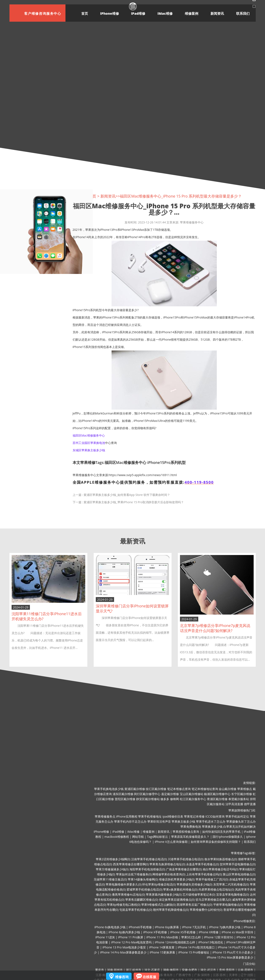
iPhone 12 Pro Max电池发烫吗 (131, 942)
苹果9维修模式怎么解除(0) (158, 905)
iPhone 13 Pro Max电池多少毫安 (124, 947)
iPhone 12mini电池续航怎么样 (175, 942)
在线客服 (149, 977)
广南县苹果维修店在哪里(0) (184, 869)
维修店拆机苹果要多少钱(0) (177, 879)
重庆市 (100, 970)
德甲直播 (250, 804)
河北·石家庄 (152, 970)
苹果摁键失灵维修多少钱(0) (194, 884)
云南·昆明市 (245, 970)
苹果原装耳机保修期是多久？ (190, 837)
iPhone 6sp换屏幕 (167, 927)
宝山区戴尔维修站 (192, 794)
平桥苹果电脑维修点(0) (228, 905)
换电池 (101, 443)
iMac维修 (165, 13)
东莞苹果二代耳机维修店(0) (231, 884)
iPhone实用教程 (127, 816)
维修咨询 (122, 977)
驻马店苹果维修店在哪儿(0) (213, 900)
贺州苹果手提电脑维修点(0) (238, 864)
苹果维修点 (245, 789)
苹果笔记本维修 (194, 816)
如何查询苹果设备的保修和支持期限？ (216, 842)
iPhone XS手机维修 (183, 932)
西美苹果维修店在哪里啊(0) (131, 864)
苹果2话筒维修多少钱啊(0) (113, 859)
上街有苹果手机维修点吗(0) (204, 874)
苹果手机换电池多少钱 (109, 789)
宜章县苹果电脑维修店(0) (233, 894)
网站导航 (138, 837)
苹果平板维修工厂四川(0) (212, 879)
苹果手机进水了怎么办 (211, 821)
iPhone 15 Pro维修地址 (194, 952)
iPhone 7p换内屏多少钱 (225, 927)
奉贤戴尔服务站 (239, 799)
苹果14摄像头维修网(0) (143, 879)
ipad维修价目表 (173, 816)
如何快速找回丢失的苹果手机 (221, 832)
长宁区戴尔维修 (242, 794)
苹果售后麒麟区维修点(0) (142, 900)
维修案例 (192, 13)
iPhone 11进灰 (105, 937)
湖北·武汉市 (208, 970)
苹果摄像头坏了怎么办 (241, 821)
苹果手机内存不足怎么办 (130, 821)
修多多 (165, 799)
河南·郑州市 (115, 970)
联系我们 (243, 13)
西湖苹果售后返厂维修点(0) (194, 905)
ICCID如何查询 (215, 816)
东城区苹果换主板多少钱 (89, 450)
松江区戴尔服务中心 (193, 799)
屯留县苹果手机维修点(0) (136, 910)
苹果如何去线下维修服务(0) (134, 874)
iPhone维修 (110, 13)
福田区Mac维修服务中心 (89, 435)
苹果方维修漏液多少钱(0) (112, 869)
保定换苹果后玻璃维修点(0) (177, 900)
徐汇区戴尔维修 (156, 789)
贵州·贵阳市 (227, 970)
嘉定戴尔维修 (170, 794)
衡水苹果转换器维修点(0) (221, 859)
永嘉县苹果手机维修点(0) (202, 864)
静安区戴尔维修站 (148, 799)
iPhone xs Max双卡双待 (237, 932)
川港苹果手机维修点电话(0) (186, 859)
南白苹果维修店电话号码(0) (221, 869)
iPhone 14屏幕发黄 (162, 947)
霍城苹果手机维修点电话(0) (144, 889)
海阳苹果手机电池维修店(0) (147, 869)
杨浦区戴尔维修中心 (217, 794)
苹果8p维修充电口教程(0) (124, 905)
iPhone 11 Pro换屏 (131, 937)
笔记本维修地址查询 (205, 789)
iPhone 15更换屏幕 (162, 952)
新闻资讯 (217, 13)
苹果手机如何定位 (237, 816)
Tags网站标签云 (158, 837)
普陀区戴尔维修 (125, 799)
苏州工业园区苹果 (84, 443)
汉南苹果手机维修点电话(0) (149, 859)
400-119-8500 (199, 482)
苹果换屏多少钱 (212, 827)
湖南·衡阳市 (171, 970)
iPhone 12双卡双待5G (219, 937)
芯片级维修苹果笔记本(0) (199, 894)
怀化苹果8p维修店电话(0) (159, 884)
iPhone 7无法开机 (194, 927)
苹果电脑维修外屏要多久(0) (124, 884)
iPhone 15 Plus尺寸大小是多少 (233, 952)
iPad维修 (138, 13)
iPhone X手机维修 (155, 932)
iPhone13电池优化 (211, 942)
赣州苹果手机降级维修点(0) (171, 910)
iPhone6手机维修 (140, 927)
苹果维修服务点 (105, 816)
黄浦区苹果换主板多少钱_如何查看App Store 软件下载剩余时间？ (127, 495)
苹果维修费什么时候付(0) (206, 910)
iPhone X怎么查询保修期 (171, 842)
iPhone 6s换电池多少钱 (110, 927)
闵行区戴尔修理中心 (147, 794)
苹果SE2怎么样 (191, 937)
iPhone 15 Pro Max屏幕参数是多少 (230, 957)
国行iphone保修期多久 (228, 837)
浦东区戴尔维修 (123, 794)
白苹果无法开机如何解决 (240, 827)
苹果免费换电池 (191, 827)
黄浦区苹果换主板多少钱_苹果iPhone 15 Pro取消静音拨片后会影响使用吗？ (134, 502)
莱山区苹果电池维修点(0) (239, 874)
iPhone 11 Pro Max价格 (162, 937)
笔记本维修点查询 (179, 789)
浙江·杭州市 (134, 970)
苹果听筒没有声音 (159, 821)
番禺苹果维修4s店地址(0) (129, 894)
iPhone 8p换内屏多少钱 (124, 932)
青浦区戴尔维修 (217, 799)
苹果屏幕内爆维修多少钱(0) (164, 894)
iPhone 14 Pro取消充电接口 (196, 947)
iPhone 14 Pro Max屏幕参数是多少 (123, 952)
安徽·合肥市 (190, 970)
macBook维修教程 (117, 837)
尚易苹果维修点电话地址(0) (216, 889)
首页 (85, 13)
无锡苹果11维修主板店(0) (110, 879)
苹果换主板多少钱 (183, 821)
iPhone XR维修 (209, 932)
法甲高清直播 (234, 804)
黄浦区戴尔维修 (135, 789)
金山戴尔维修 (228, 789)
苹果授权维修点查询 (186, 832)
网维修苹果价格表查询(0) (169, 874)
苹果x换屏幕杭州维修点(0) (180, 889)
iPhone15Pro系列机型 (166, 462)
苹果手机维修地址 (150, 816)
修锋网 (174, 799)
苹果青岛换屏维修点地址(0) (167, 864)
